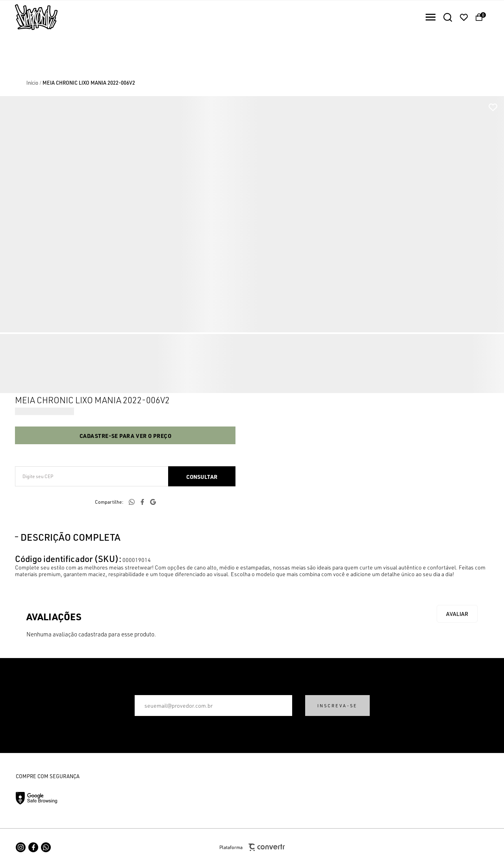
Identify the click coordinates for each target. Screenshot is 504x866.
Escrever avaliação (457, 614)
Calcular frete (202, 476)
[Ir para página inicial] (32, 83)
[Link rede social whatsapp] (46, 847)
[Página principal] (29, 17)
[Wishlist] (464, 17)
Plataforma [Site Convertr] (252, 847)
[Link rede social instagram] (21, 847)
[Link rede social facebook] (33, 847)
